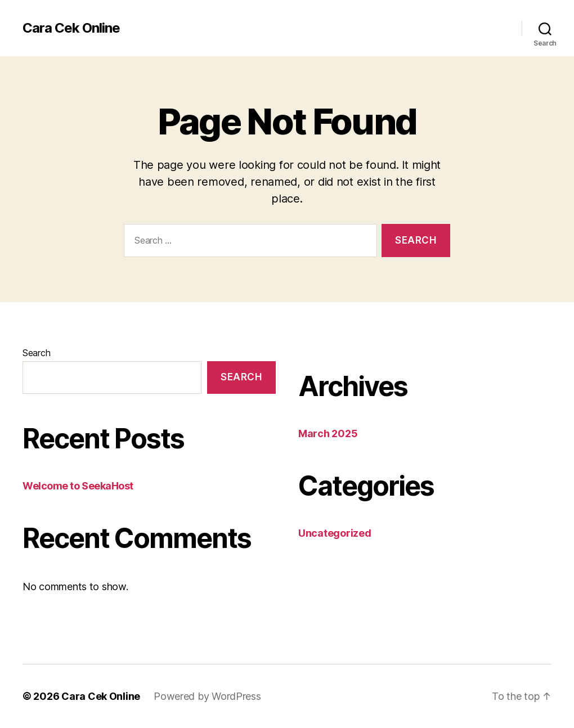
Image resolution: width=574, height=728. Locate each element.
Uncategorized (335, 533)
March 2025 (328, 433)
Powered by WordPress (207, 696)
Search (36, 353)
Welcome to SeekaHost (78, 486)
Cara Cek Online (71, 28)
